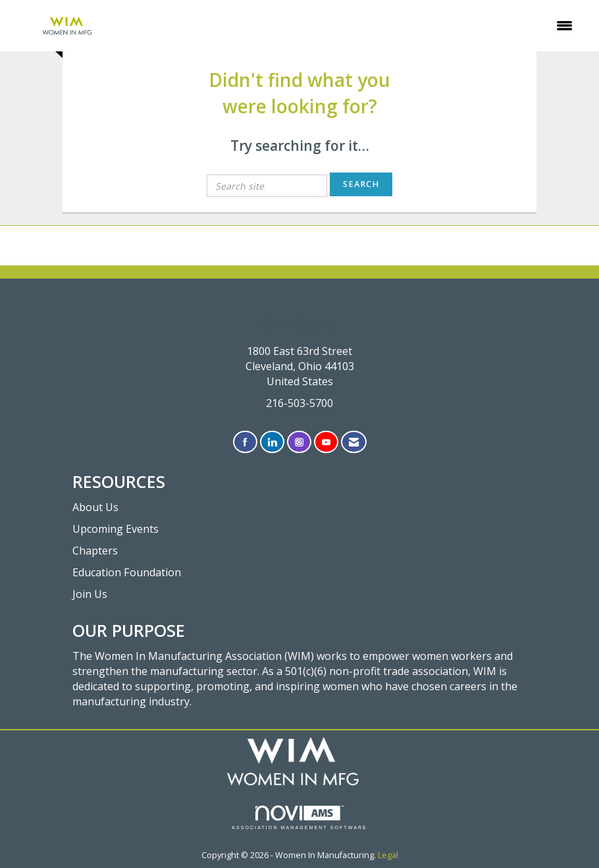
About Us (95, 507)
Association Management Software (299, 818)
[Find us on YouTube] (326, 442)
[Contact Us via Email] (354, 442)
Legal (388, 855)
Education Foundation (127, 572)
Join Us (90, 594)
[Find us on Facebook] (245, 442)
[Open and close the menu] (355, 26)
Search (361, 184)
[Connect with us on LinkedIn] (272, 442)
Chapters (95, 551)
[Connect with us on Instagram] (299, 442)
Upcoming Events (116, 529)
